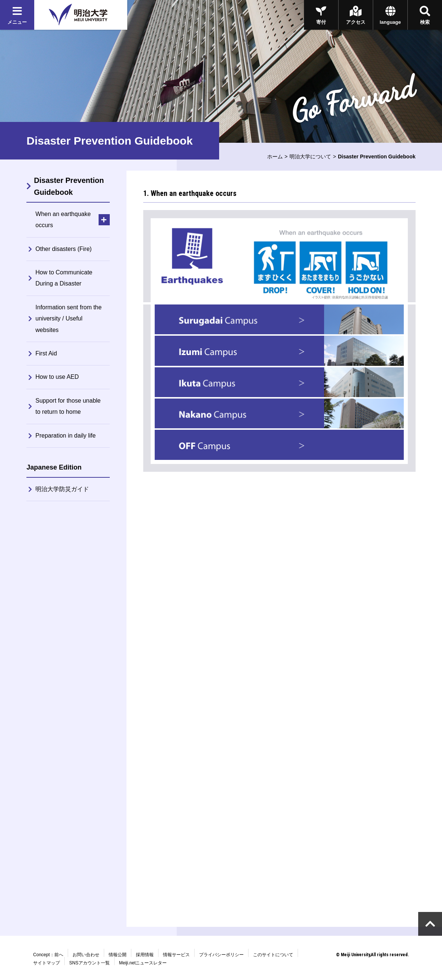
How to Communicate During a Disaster (64, 278)
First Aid (46, 353)
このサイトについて (273, 955)
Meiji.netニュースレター (143, 963)
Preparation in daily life (65, 436)
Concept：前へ (48, 955)
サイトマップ (47, 963)
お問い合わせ (86, 955)
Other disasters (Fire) (63, 249)
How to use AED (57, 377)
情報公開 (118, 955)
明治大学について (310, 157)
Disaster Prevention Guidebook (69, 186)
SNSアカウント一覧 (89, 963)
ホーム (275, 157)
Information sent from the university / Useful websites (68, 319)
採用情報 (145, 955)
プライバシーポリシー (221, 955)
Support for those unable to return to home (68, 406)
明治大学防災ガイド (62, 489)
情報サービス (176, 955)
